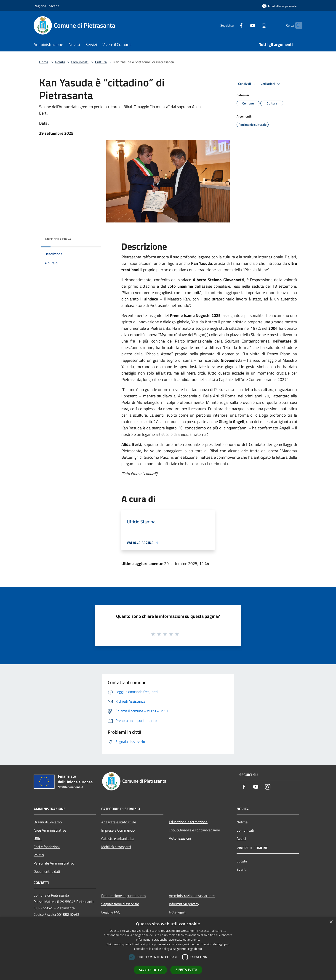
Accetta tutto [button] (150, 970)
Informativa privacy (184, 904)
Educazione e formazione (188, 822)
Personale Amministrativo (54, 863)
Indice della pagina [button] (58, 239)
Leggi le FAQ (111, 912)
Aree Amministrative (50, 830)
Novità (60, 62)
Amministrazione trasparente (192, 896)
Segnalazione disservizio (120, 904)
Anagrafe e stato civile (119, 822)
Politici (39, 855)
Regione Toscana (47, 6)
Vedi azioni (271, 84)
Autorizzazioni (180, 838)
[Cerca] (297, 25)
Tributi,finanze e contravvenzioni (194, 830)
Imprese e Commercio (118, 830)
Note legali (177, 912)
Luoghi (242, 861)
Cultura (101, 62)
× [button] (331, 922)
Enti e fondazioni (47, 847)
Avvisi (241, 838)
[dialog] (168, 949)
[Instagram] (256, 25)
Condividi (248, 84)
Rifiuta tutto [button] (186, 970)
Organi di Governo (48, 822)
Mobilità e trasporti (116, 847)
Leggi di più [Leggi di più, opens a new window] (194, 949)
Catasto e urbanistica (118, 838)
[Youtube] (245, 25)
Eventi (242, 869)
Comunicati (80, 62)
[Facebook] (233, 25)
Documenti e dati (47, 871)
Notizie (242, 822)
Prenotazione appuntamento (123, 896)
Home (44, 62)
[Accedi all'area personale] (279, 6)
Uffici (38, 838)
